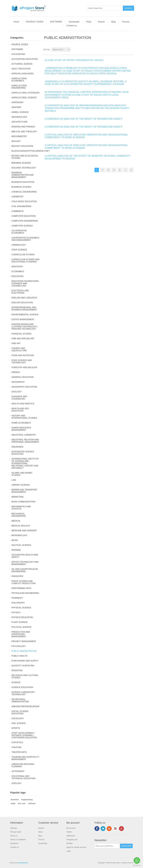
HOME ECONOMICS (21, 423)
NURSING (16, 550)
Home (16, 22)
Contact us (72, 26)
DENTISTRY (17, 267)
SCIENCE (16, 682)
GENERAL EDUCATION (23, 377)
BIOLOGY (16, 141)
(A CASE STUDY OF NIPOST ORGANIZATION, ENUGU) (74, 60)
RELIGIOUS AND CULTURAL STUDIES (25, 676)
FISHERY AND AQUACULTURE (19, 349)
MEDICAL (16, 521)
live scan (22, 803)
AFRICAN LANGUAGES (23, 74)
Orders (69, 832)
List (132, 50)
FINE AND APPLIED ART (23, 339)
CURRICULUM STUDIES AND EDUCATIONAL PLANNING (25, 261)
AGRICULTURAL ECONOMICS (19, 80)
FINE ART (16, 343)
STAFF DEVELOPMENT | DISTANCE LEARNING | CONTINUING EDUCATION (24, 735)
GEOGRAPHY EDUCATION (24, 387)
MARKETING (18, 497)
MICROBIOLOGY (19, 535)
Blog (113, 22)
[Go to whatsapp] (137, 860)
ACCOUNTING (18, 54)
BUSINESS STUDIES (21, 187)
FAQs (89, 22)
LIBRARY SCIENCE (21, 485)
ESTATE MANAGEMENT (23, 319)
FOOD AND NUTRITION (23, 355)
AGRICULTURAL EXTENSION (25, 93)
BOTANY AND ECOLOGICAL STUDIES (25, 157)
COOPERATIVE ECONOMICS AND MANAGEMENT (25, 239)
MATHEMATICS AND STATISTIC (21, 508)
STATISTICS (17, 742)
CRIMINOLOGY (19, 245)
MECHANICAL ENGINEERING (19, 515)
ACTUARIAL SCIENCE (22, 64)
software (32, 803)
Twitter (103, 829)
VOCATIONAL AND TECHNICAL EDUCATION (23, 777)
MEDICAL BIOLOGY (21, 526)
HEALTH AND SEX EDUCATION (20, 410)
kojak (13, 803)
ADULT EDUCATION (21, 69)
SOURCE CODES (35, 22)
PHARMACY (17, 598)
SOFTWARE (56, 22)
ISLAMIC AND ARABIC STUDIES (22, 474)
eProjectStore (23, 863)
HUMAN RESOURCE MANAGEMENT (21, 429)
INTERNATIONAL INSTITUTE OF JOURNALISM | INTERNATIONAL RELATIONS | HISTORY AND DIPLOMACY (25, 463)
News (41, 832)
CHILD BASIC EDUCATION (24, 201)
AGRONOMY (18, 102)
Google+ (121, 829)
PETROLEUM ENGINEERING (25, 593)
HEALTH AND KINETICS (23, 404)
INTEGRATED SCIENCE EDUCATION (23, 453)
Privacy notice (16, 832)
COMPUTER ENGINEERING (25, 221)
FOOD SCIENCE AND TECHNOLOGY (22, 361)
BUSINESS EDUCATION (23, 182)
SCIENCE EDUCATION (22, 687)
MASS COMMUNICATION (23, 502)
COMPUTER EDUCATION (24, 216)
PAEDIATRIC (17, 576)
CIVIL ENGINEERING (21, 206)
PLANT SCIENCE (20, 622)
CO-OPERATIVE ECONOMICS (19, 232)
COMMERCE (18, 211)
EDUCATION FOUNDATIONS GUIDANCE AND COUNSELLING (25, 283)
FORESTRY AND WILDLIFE (24, 367)
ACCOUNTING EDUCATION (25, 59)
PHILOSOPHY (18, 603)
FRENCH (16, 372)
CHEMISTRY (17, 197)
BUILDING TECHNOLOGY (24, 168)
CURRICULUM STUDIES (23, 255)
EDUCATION (17, 276)
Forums (126, 22)
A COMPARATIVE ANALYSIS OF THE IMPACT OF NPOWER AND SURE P (83, 119)
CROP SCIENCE (19, 250)
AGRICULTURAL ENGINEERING (19, 87)
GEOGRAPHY (18, 382)
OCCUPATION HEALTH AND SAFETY (25, 556)
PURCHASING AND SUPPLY (25, 661)
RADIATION (17, 670)
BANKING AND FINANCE (23, 127)
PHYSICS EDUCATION (22, 617)
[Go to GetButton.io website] (137, 865)
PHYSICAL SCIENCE (21, 608)
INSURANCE (17, 447)
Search (101, 22)
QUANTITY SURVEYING (23, 666)
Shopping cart (72, 840)
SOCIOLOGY (18, 718)
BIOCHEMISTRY (19, 136)
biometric (15, 800)
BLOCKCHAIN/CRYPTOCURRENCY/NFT (31, 151)
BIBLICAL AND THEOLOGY (24, 132)
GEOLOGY (17, 392)
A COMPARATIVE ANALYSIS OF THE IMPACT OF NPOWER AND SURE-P (84, 127)
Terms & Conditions (18, 840)
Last (131, 170)
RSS (109, 829)
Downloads (74, 22)
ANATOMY (16, 107)
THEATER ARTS (19, 752)
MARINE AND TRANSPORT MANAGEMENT (24, 491)
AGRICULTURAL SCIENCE (24, 98)
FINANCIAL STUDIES (22, 334)
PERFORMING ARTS (21, 588)
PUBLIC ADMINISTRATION (24, 651)
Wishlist (69, 843)
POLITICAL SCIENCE (22, 627)
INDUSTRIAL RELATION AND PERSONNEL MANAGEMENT (25, 441)
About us (14, 836)
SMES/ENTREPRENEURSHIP (26, 706)
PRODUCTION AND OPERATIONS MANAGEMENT (21, 634)
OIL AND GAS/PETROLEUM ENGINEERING (25, 570)
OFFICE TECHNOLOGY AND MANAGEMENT (25, 563)
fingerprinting (27, 800)
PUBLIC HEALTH (19, 656)
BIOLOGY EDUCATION (22, 146)
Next (125, 170)
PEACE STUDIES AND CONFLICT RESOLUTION (23, 582)
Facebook (97, 829)
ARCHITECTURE (19, 122)
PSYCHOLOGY (19, 646)
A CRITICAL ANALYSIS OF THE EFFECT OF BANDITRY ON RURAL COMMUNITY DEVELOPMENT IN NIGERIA (88, 157)
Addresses (71, 836)
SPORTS (16, 728)
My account (71, 828)
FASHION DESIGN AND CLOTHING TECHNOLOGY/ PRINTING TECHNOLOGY (24, 327)
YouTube (115, 829)
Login (69, 851)
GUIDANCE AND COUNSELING (19, 398)
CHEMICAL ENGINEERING (24, 192)
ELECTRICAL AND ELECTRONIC (20, 292)
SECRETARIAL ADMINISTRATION (20, 700)
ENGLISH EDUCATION (22, 303)
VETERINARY (18, 771)
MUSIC (15, 540)
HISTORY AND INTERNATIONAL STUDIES (24, 417)
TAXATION (16, 747)
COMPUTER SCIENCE (22, 226)
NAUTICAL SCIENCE (21, 545)
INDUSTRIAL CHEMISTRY (24, 435)
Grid (127, 50)
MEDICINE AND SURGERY (24, 531)
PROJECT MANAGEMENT (24, 641)
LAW (14, 480)
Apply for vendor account (76, 847)
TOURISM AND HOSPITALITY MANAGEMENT (25, 758)
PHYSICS (16, 613)
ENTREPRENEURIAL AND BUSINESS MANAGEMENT (24, 309)
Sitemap (13, 828)
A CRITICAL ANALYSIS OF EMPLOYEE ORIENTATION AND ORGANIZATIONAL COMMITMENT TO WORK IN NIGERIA (86, 136)
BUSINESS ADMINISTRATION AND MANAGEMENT (23, 175)
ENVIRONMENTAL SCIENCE (25, 315)
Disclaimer (14, 843)
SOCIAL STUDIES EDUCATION (20, 712)
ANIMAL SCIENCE (20, 112)
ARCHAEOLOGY (19, 117)
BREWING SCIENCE (21, 163)
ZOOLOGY (17, 783)
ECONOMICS (18, 271)
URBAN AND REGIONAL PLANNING (23, 765)
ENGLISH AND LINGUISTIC (24, 298)
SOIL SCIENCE (19, 723)
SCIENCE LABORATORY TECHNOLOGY (23, 693)
